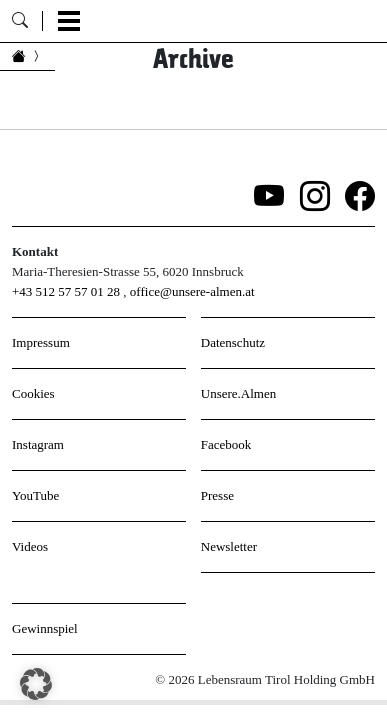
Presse (217, 495)
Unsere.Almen (238, 393)
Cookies (33, 393)
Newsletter (229, 546)
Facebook (226, 444)
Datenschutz (233, 342)
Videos (30, 546)
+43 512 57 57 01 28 (66, 291)
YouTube (35, 495)
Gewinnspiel (45, 628)
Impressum (41, 342)
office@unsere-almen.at (192, 291)
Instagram (38, 444)
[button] (36, 684)
